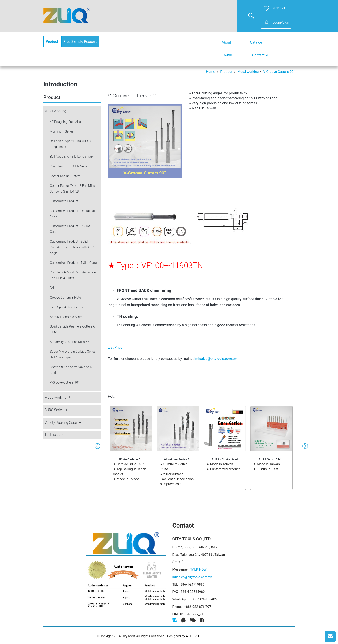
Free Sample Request (80, 42)
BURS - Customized (225, 459)
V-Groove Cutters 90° (279, 72)
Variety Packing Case (61, 423)
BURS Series (54, 410)
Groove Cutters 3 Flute (66, 298)
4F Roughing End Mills (65, 122)
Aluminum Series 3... (178, 459)
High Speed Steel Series (66, 307)
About (226, 42)
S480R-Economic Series (67, 317)
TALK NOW (198, 569)
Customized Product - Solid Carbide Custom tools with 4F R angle (72, 247)
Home (210, 72)
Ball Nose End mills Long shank (72, 157)
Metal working (248, 72)
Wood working (56, 397)
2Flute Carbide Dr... (131, 459)
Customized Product (64, 201)
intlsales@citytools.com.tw (216, 359)
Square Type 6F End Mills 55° (70, 342)
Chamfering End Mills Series (70, 166)
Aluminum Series (62, 132)
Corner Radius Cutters (65, 176)
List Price (115, 347)
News (228, 55)
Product (52, 42)
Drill (53, 288)
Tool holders (54, 435)
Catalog (256, 42)
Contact (260, 55)
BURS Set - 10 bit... (271, 459)
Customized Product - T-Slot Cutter (74, 263)
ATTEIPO (192, 636)
